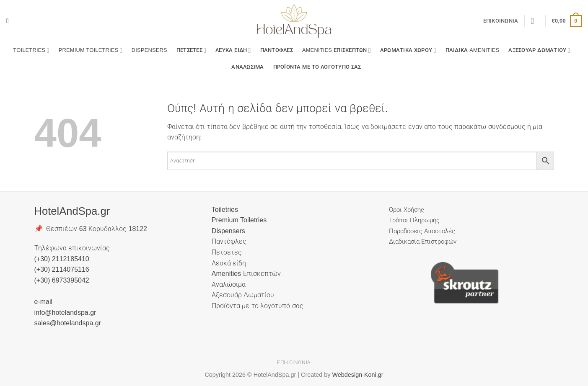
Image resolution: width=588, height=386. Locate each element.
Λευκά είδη (233, 50)
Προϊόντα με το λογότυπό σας (317, 67)
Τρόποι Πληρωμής (414, 220)
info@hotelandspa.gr (65, 313)
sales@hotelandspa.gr (68, 323)
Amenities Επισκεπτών (337, 50)
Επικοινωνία (501, 21)
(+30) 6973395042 (62, 280)
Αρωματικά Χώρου (408, 50)
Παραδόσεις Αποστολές (422, 231)
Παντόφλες (277, 50)
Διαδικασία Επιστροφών (423, 241)
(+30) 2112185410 (62, 259)
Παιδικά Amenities (473, 50)
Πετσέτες (191, 50)
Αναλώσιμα (247, 67)
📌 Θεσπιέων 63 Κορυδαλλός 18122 (91, 229)
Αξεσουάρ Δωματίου (539, 50)
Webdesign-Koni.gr (357, 375)
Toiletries (31, 50)
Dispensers (149, 50)
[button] (10, 21)
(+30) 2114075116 (62, 269)
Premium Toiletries (91, 50)
